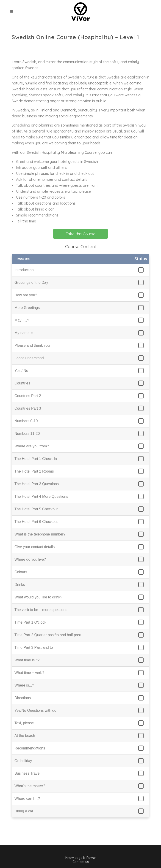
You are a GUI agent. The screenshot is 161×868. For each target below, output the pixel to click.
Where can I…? (27, 799)
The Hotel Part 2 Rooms (34, 471)
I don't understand (29, 358)
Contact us (81, 862)
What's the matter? (30, 786)
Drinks (20, 585)
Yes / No (21, 371)
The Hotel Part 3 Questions (37, 484)
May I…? (22, 320)
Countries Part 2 (28, 396)
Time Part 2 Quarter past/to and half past (48, 635)
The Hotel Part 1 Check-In (36, 459)
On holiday (23, 761)
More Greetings (27, 308)
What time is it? (27, 660)
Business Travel (27, 773)
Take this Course (80, 234)
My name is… (26, 333)
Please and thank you (32, 345)
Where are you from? (32, 446)
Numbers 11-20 (27, 434)
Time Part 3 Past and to (34, 648)
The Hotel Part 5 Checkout (36, 509)
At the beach (25, 736)
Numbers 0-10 (26, 421)
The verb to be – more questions (41, 610)
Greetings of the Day (31, 283)
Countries (22, 383)
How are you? (26, 295)
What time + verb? (29, 673)
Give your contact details (35, 547)
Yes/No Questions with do (35, 710)
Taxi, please (24, 723)
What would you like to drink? (38, 597)
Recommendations (30, 748)
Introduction (24, 270)
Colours (21, 572)
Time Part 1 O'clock (30, 622)
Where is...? (24, 685)
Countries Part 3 (28, 408)
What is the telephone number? (40, 534)
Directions (23, 698)
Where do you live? (30, 559)
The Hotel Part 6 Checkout (36, 522)
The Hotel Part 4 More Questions (41, 496)
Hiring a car (24, 811)
